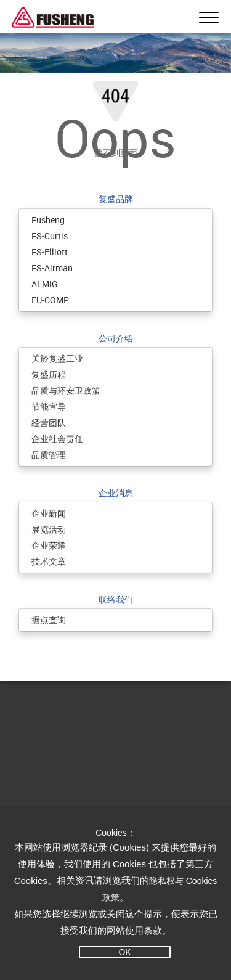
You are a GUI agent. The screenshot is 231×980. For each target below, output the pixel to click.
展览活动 (49, 529)
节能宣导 (49, 406)
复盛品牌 (116, 199)
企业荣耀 (49, 545)
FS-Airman (52, 268)
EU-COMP (50, 300)
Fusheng (48, 220)
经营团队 (49, 423)
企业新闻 (49, 513)
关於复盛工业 (57, 358)
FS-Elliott (50, 252)
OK (124, 952)
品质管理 (49, 455)
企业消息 (116, 493)
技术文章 (49, 561)
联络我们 (116, 599)
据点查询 (49, 620)
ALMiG (45, 284)
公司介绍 (116, 338)
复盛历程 (49, 374)
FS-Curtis (50, 236)
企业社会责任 (57, 439)
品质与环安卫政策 (66, 390)
